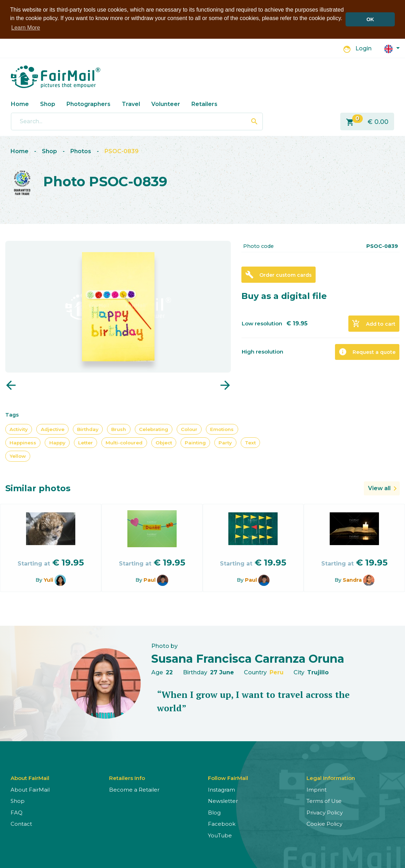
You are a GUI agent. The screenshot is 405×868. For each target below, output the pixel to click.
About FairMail (30, 789)
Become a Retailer (134, 789)
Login (363, 48)
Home (20, 104)
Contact (21, 823)
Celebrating (154, 429)
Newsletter (223, 801)
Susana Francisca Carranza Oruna (248, 658)
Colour (189, 429)
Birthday (88, 429)
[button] (392, 48)
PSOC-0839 (122, 151)
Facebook (222, 823)
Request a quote (367, 351)
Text (250, 442)
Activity (19, 429)
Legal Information (331, 778)
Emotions (222, 429)
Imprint (317, 789)
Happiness (23, 442)
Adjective (53, 429)
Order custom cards (279, 274)
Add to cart (374, 323)
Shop (48, 104)
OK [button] (370, 19)
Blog (214, 812)
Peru (277, 672)
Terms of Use (324, 801)
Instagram (222, 789)
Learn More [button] (26, 28)
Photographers (88, 104)
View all (379, 488)
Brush (119, 429)
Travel (131, 104)
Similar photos (38, 488)
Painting (195, 442)
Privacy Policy (325, 812)
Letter (86, 442)
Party (225, 442)
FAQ (17, 812)
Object (164, 442)
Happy (57, 442)
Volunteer (166, 104)
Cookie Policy (324, 823)
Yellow (18, 456)
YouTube (220, 835)
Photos (81, 151)
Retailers (204, 104)
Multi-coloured (124, 442)
